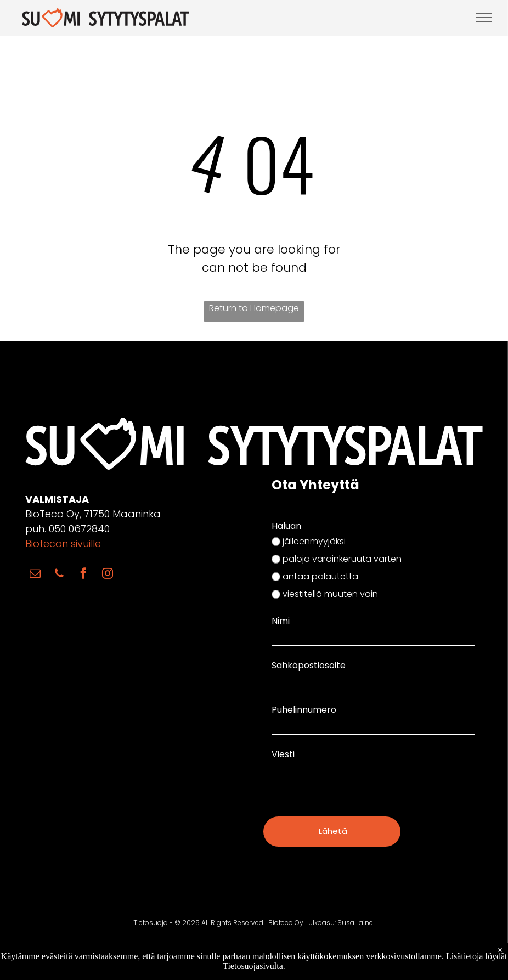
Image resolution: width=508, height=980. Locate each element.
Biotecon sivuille (63, 543)
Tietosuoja (151, 909)
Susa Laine (355, 909)
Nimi (281, 621)
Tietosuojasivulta (253, 966)
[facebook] (83, 575)
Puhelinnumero (304, 710)
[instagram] (108, 575)
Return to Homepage (254, 308)
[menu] (484, 18)
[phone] (59, 575)
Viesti (283, 754)
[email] (35, 575)
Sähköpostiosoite (309, 665)
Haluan (286, 526)
